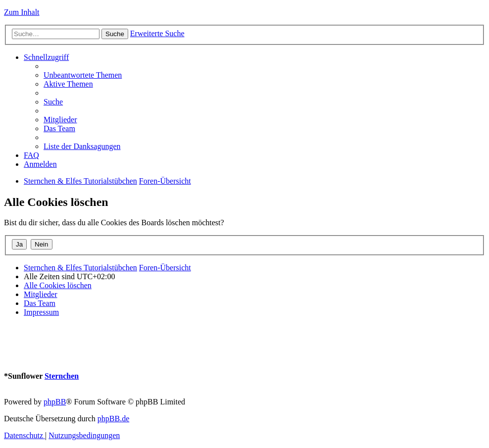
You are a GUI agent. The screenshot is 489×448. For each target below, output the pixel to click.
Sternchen (62, 376)
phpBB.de (113, 419)
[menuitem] (83, 75)
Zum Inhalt (22, 12)
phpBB (55, 402)
